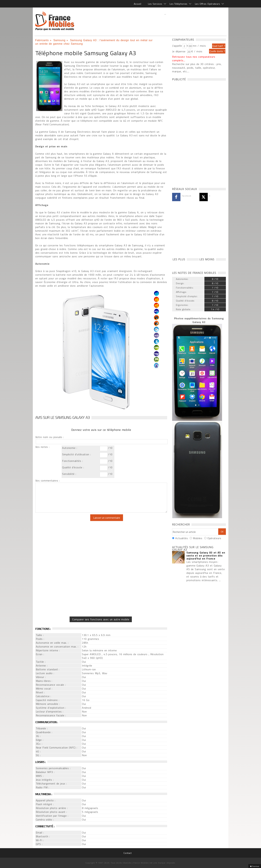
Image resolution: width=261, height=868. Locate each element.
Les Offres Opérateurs (207, 4)
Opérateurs (214, 538)
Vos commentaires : (48, 480)
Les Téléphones (179, 4)
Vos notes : (42, 447)
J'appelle (177, 46)
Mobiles (198, 538)
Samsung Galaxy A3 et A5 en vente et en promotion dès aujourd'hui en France (206, 555)
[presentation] (63, 521)
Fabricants (42, 40)
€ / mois (197, 51)
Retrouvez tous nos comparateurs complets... (194, 58)
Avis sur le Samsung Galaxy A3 (63, 417)
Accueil (138, 4)
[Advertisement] (165, 21)
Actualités (182, 538)
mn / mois (199, 46)
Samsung (59, 40)
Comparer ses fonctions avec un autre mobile (101, 619)
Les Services (155, 4)
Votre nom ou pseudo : (50, 437)
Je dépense (179, 51)
